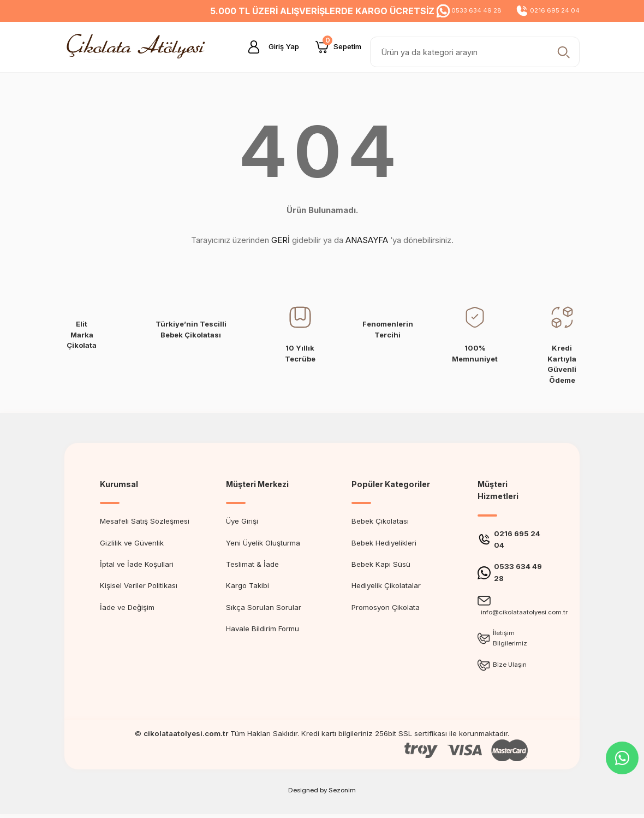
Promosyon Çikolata (386, 607)
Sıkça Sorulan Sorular (264, 607)
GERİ (281, 240)
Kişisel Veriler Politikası (139, 585)
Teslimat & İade (252, 564)
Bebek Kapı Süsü (381, 564)
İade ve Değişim (127, 607)
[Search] (475, 52)
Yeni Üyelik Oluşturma (263, 543)
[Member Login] (269, 47)
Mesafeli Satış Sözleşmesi (145, 521)
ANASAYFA (367, 240)
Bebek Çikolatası (380, 521)
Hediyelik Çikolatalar (386, 585)
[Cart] (338, 47)
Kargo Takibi (248, 585)
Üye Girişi (242, 521)
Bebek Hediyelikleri (384, 543)
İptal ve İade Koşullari (137, 564)
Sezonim (342, 794)
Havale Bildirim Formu (263, 629)
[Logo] (139, 46)
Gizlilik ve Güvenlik (132, 543)
